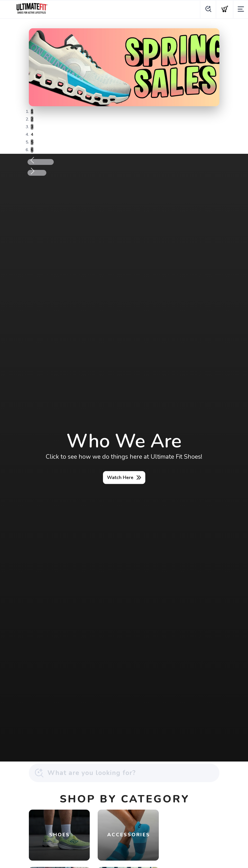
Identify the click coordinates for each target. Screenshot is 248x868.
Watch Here (120, 477)
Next (42, 173)
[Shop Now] (124, 67)
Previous (45, 162)
